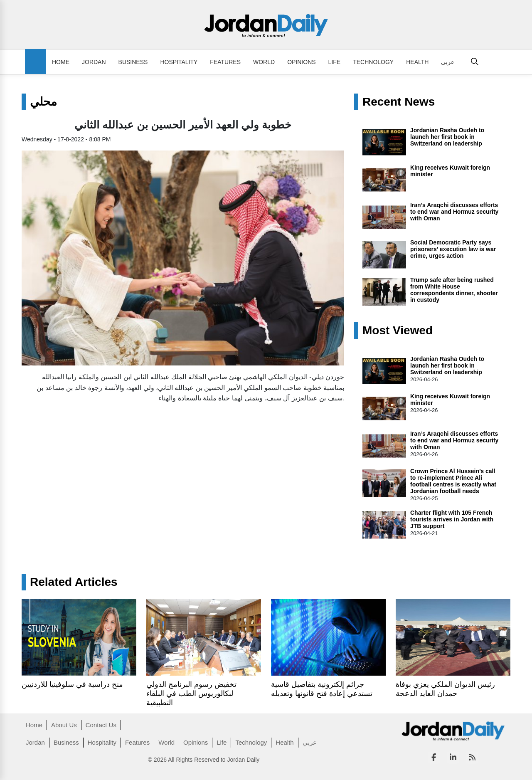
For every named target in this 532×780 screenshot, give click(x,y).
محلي (43, 102)
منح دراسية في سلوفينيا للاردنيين (72, 684)
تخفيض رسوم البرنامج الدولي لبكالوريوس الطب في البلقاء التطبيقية (191, 694)
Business (133, 62)
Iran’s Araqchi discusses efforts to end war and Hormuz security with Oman (454, 212)
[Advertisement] (183, 469)
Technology (373, 62)
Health (417, 62)
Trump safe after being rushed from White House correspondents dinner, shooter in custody (454, 290)
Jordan (94, 62)
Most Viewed (398, 331)
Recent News (399, 102)
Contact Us (101, 725)
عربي (448, 62)
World (264, 62)
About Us (64, 725)
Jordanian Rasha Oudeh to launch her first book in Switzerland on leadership (447, 137)
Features (225, 62)
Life (335, 62)
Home (61, 62)
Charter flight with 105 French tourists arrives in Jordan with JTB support (452, 519)
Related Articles (74, 582)
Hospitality (179, 62)
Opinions (301, 62)
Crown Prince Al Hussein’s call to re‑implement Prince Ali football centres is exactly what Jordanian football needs (453, 481)
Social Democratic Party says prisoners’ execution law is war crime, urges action (453, 249)
